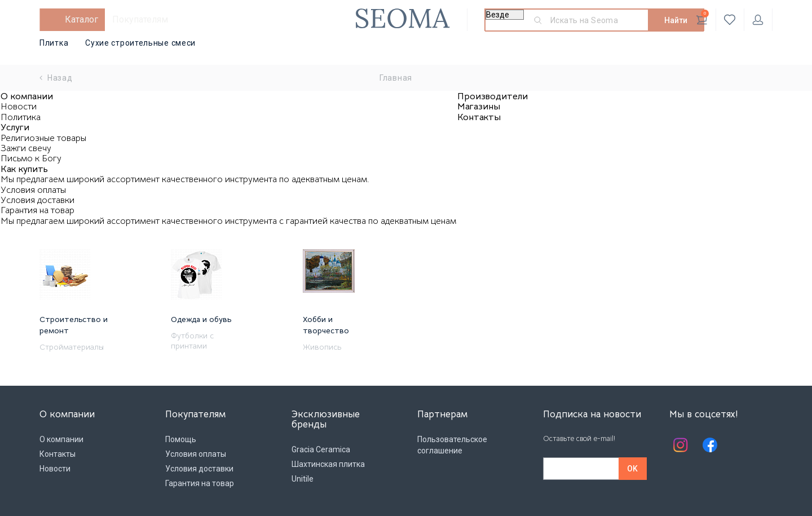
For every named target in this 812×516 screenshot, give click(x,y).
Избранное (730, 20)
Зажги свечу (26, 148)
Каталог (81, 19)
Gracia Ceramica (321, 449)
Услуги (15, 127)
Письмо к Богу (31, 158)
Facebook (710, 445)
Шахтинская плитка (328, 464)
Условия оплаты (33, 190)
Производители (493, 96)
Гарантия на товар (37, 210)
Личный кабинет (758, 20)
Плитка (54, 43)
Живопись (322, 347)
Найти (676, 20)
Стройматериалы (72, 347)
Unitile (303, 479)
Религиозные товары (43, 138)
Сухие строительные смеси (140, 43)
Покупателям (140, 19)
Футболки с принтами (192, 341)
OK (632, 469)
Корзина (702, 17)
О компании (27, 96)
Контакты (479, 117)
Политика (21, 117)
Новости (19, 107)
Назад (56, 78)
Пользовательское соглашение (452, 445)
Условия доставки (37, 200)
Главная (396, 78)
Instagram (681, 445)
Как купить (24, 169)
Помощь (181, 439)
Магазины (479, 107)
